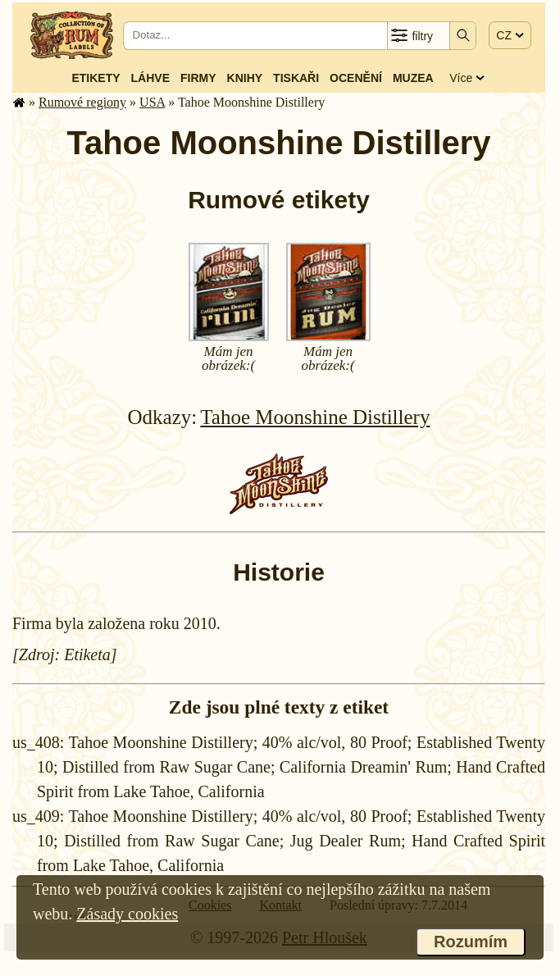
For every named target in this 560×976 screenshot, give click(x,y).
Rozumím (471, 942)
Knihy (245, 78)
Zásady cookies (127, 914)
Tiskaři (296, 78)
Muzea (413, 78)
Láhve (150, 78)
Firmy (198, 78)
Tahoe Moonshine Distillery (315, 417)
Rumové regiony (82, 102)
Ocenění (356, 78)
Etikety (96, 78)
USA (152, 102)
